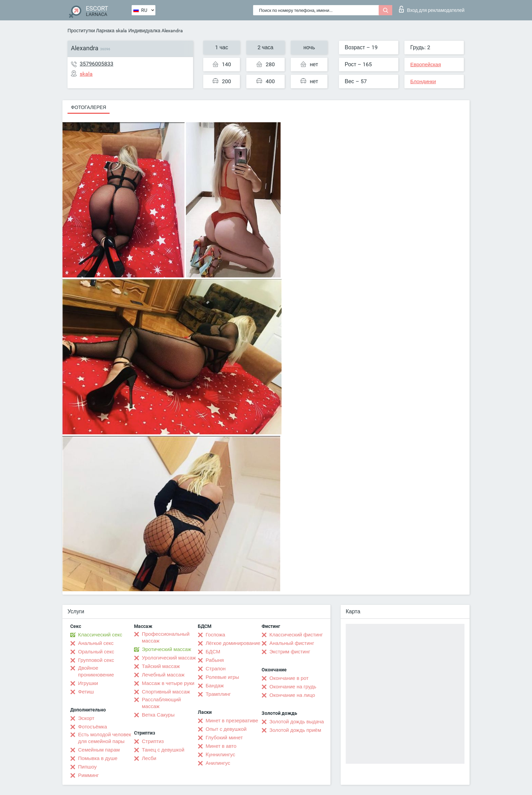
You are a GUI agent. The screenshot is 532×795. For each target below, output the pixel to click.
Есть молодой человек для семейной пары (104, 738)
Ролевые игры (222, 677)
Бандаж (215, 686)
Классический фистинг (296, 635)
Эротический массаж (166, 649)
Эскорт (86, 718)
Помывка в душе (98, 758)
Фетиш (86, 692)
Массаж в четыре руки (168, 683)
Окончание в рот (289, 678)
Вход (432, 9)
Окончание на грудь (293, 687)
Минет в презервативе (232, 721)
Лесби (149, 758)
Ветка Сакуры (158, 715)
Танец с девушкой (163, 750)
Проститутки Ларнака (91, 31)
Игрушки (88, 683)
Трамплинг (218, 694)
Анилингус (218, 763)
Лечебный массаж (163, 675)
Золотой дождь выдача (297, 722)
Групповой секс (96, 660)
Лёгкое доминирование (233, 643)
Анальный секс (96, 643)
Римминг (88, 775)
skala (121, 31)
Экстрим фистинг (290, 652)
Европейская (425, 65)
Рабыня (215, 660)
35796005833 (97, 64)
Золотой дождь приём (295, 730)
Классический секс (100, 635)
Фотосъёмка (92, 727)
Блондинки (423, 82)
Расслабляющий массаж (161, 703)
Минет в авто (221, 746)
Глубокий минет (224, 738)
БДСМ (213, 652)
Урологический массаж (169, 658)
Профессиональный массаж (166, 637)
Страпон (216, 669)
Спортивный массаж (166, 692)
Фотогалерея (89, 107)
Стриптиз (153, 741)
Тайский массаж (161, 666)
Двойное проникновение (96, 671)
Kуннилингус (220, 755)
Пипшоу (87, 767)
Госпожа (215, 635)
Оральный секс (96, 652)
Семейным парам (99, 750)
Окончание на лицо (292, 695)
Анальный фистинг (292, 643)
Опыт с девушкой (226, 729)
